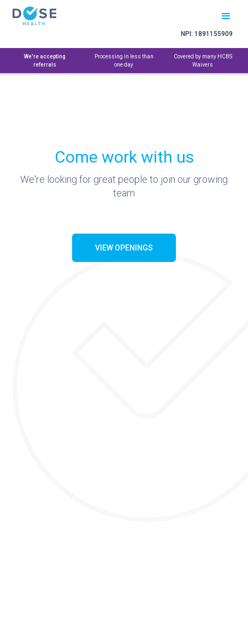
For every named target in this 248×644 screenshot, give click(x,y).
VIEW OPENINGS (124, 248)
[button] (226, 14)
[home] (48, 16)
